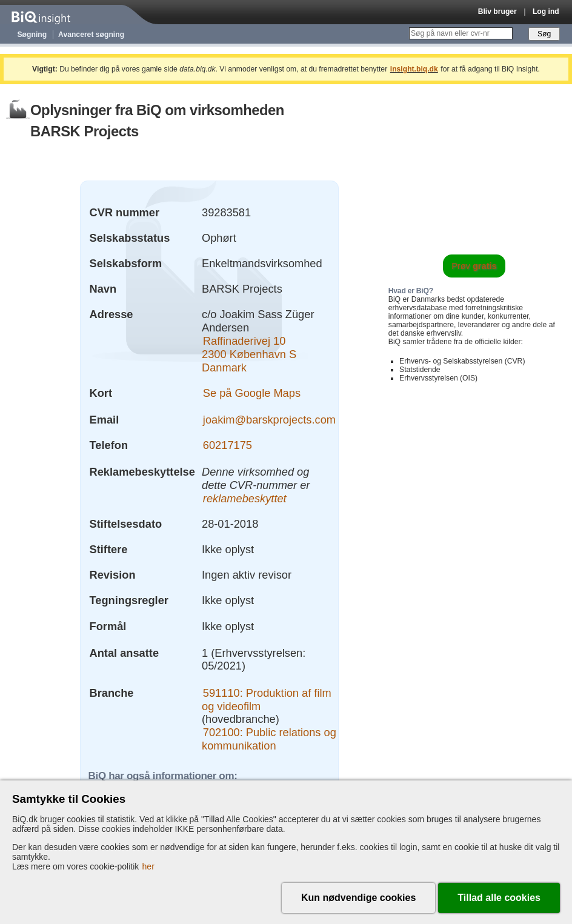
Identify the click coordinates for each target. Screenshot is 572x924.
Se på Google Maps (252, 393)
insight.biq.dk (414, 69)
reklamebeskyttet (245, 498)
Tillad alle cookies (499, 898)
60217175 (228, 445)
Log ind (546, 12)
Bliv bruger (497, 12)
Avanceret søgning (91, 35)
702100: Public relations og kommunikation (269, 739)
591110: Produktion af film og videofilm (267, 700)
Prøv (474, 266)
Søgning (32, 35)
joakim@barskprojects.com (269, 420)
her (148, 866)
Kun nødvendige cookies (358, 898)
